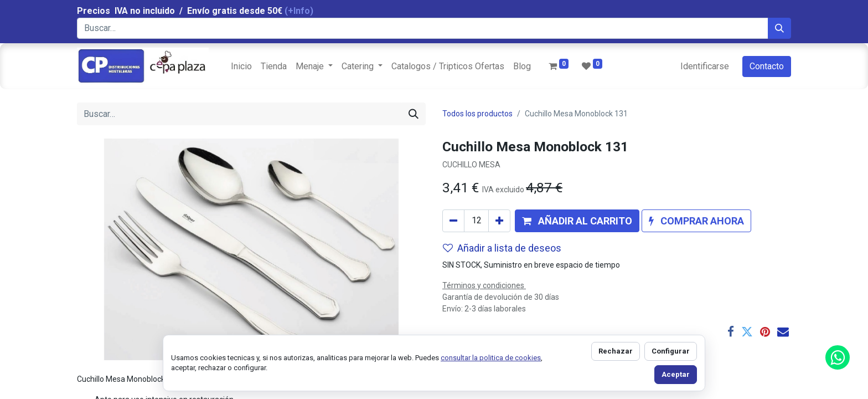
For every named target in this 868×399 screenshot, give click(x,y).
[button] (577, 221)
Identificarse (705, 66)
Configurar (671, 351)
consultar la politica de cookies (491, 358)
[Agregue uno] (499, 221)
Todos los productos (477, 114)
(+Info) (299, 11)
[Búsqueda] (779, 28)
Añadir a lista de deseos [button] (502, 248)
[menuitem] (241, 66)
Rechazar (616, 351)
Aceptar (676, 374)
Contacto (767, 66)
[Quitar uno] (453, 221)
